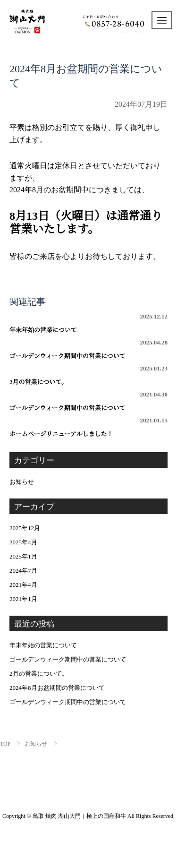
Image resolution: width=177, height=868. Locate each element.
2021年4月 (23, 585)
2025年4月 (23, 542)
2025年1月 (23, 556)
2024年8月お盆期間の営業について (57, 688)
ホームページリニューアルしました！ (88, 427)
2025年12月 (25, 528)
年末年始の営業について (88, 323)
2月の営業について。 (88, 375)
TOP (5, 744)
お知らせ (22, 482)
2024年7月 (23, 571)
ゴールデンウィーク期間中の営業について (88, 349)
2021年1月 (23, 599)
